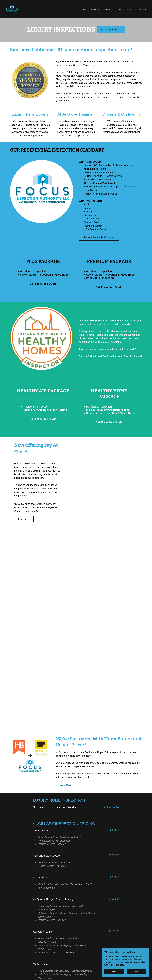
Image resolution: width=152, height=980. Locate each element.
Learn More (24, 519)
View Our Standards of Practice (99, 237)
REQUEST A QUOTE (111, 29)
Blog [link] (119, 9)
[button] (96, 9)
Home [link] (84, 9)
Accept (137, 971)
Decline (114, 971)
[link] (12, 9)
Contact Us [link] (130, 9)
